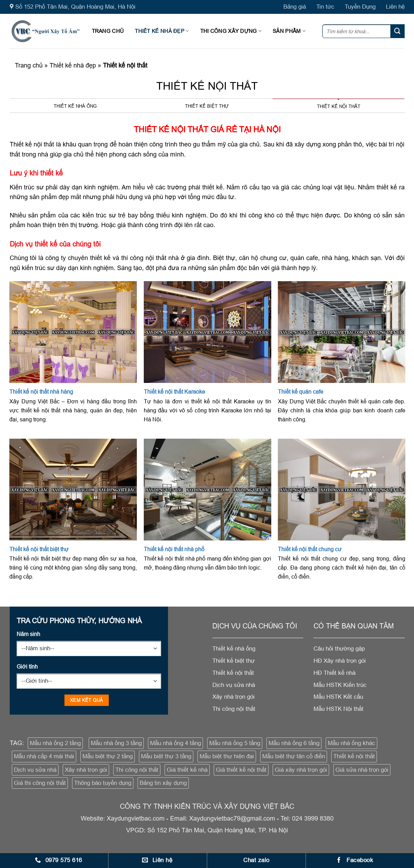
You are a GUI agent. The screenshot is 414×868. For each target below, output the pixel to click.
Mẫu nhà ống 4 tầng (175, 743)
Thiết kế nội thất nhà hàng (41, 392)
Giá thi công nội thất (40, 783)
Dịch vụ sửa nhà (35, 770)
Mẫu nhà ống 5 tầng (235, 743)
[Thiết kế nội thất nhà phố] (208, 490)
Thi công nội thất (137, 770)
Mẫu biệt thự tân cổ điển (294, 756)
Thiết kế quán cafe (301, 392)
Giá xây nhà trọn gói (301, 770)
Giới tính (27, 666)
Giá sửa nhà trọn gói (362, 770)
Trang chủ (108, 31)
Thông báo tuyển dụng (103, 783)
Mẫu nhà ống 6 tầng (294, 743)
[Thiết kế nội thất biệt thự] (73, 490)
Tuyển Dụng (360, 7)
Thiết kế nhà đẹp (162, 31)
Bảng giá (295, 7)
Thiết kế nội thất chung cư (310, 549)
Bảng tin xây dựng (163, 783)
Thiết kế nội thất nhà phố (174, 549)
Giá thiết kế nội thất (241, 770)
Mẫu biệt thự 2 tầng (108, 756)
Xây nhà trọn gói (86, 770)
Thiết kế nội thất (339, 106)
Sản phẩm (289, 31)
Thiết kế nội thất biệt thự (39, 549)
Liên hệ (395, 7)
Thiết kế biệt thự (207, 106)
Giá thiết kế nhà (187, 770)
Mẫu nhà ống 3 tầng (116, 743)
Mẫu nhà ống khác (351, 743)
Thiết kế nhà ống (75, 106)
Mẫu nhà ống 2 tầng (55, 743)
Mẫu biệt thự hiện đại (227, 756)
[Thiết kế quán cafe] (342, 332)
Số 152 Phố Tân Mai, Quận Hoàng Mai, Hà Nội (73, 7)
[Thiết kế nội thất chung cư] (342, 490)
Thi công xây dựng (231, 31)
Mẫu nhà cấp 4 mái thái (44, 756)
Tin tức (325, 7)
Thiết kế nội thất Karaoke (174, 392)
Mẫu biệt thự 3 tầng (166, 756)
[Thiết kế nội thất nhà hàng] (73, 332)
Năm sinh (28, 634)
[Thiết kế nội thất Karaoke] (208, 332)
